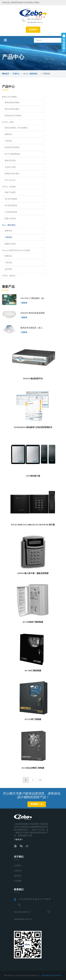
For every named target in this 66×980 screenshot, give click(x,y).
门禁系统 (8, 141)
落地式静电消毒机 (12, 103)
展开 (64, 42)
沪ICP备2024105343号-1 (52, 975)
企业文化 (18, 871)
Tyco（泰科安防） (31, 74)
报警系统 (8, 134)
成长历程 (18, 876)
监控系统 (8, 269)
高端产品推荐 (10, 192)
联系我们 (37, 804)
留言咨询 (33, 30)
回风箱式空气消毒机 (13, 116)
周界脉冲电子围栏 (12, 174)
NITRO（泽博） (9, 122)
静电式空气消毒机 (9, 97)
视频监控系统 (10, 244)
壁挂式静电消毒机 (12, 109)
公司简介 (18, 866)
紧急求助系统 (10, 161)
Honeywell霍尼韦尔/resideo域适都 (16, 250)
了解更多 (24, 303)
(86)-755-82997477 (22, 912)
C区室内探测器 (11, 212)
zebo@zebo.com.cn (23, 919)
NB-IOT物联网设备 (12, 154)
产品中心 (16, 74)
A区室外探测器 (11, 199)
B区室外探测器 (11, 205)
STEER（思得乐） (10, 276)
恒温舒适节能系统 (12, 147)
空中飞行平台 (10, 180)
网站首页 (5, 74)
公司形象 (18, 881)
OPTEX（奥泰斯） (10, 187)
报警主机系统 (10, 219)
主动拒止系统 (10, 167)
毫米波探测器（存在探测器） (17, 128)
